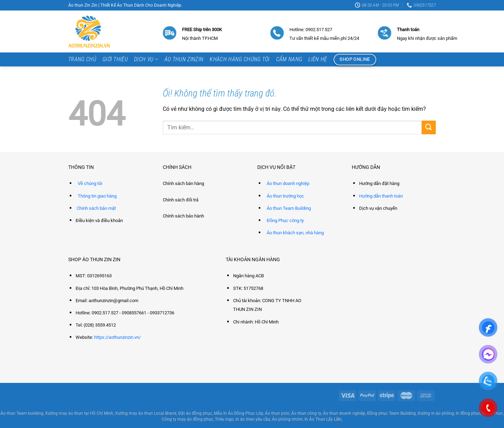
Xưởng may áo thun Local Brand (146, 413)
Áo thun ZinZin (184, 59)
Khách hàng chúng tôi (240, 59)
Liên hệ (318, 59)
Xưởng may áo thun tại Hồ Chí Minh (79, 413)
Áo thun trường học (285, 196)
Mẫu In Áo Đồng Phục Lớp (239, 413)
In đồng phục (468, 413)
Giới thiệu (115, 59)
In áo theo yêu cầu (253, 419)
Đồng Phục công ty (285, 220)
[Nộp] (429, 127)
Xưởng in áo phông (436, 413)
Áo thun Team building (22, 413)
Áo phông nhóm (287, 419)
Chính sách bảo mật (96, 208)
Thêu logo (224, 419)
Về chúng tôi (90, 183)
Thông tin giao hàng (97, 196)
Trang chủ (82, 59)
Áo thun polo (277, 413)
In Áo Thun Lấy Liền (323, 419)
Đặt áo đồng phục (195, 413)
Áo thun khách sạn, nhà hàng (295, 233)
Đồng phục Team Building (391, 413)
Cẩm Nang (289, 59)
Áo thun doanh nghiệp (288, 183)
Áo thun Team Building (289, 208)
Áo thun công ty (306, 413)
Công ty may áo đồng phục (187, 419)
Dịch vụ (146, 59)
